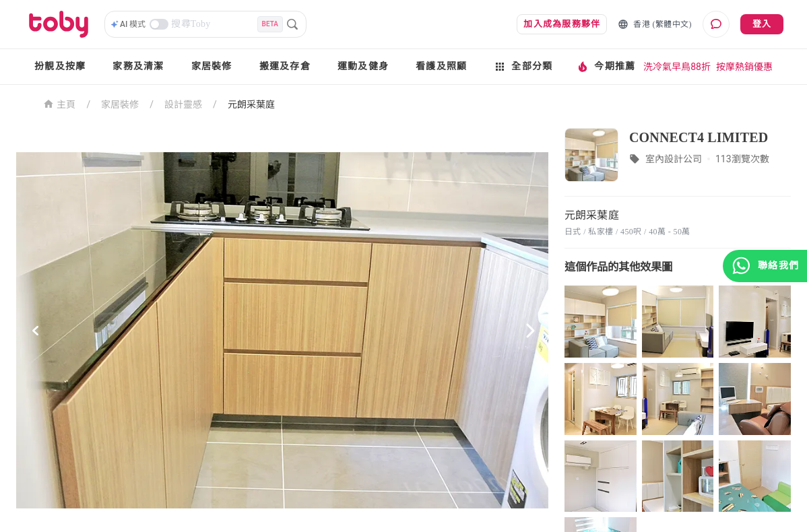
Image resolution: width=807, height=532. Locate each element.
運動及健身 (363, 66)
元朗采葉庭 (251, 104)
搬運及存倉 (285, 66)
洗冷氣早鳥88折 (677, 67)
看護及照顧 (441, 66)
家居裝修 (212, 66)
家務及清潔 (138, 66)
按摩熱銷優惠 (744, 67)
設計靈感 (183, 104)
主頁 (60, 103)
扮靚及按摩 (60, 66)
